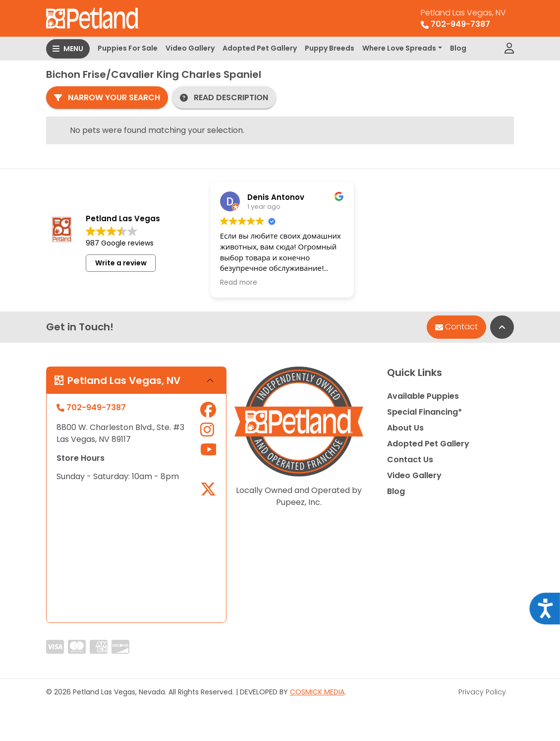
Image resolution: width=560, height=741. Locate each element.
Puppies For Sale (128, 48)
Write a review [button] (121, 263)
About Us (405, 428)
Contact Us (410, 460)
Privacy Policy (482, 692)
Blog (458, 48)
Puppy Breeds (330, 48)
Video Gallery (190, 48)
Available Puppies (423, 396)
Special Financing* (424, 412)
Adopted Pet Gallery (260, 48)
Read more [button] (239, 283)
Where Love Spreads (399, 48)
